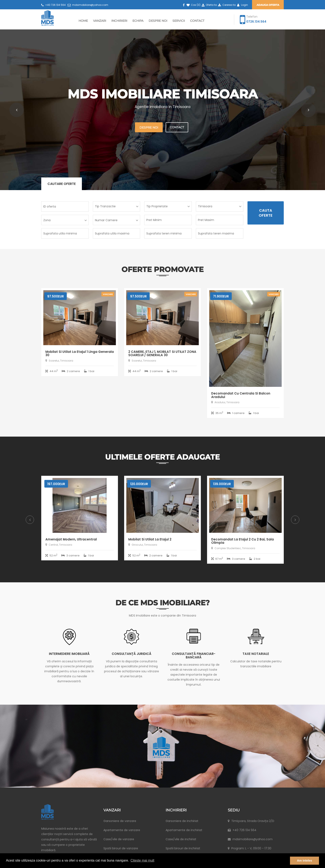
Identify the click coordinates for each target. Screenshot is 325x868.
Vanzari (100, 21)
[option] (80, 521)
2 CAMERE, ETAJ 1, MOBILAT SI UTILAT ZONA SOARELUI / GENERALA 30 (162, 353)
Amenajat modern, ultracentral (71, 539)
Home (83, 21)
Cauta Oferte (266, 213)
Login (242, 5)
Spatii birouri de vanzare (121, 848)
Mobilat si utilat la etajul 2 (150, 539)
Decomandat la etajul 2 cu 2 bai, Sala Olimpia (243, 541)
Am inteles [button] (305, 861)
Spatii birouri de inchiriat (183, 848)
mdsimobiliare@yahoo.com (88, 5)
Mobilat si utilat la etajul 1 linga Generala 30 (80, 353)
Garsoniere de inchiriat (182, 821)
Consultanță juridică (132, 654)
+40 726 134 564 (53, 5)
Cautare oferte (62, 184)
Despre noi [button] (149, 127)
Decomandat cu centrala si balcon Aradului (241, 395)
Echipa (138, 21)
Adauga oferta (268, 5)
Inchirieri (119, 21)
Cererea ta (226, 5)
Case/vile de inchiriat (181, 839)
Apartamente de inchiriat (184, 830)
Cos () (193, 5)
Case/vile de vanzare (119, 839)
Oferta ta (209, 5)
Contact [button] (177, 127)
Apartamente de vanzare (122, 830)
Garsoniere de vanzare (120, 821)
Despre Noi (158, 21)
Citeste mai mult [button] (142, 860)
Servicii (179, 21)
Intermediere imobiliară (69, 654)
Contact (197, 21)
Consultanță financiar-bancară (194, 656)
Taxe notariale (256, 654)
